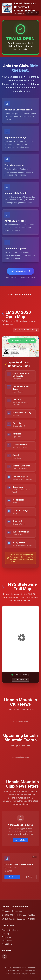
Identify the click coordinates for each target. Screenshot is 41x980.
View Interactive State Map (26, 330)
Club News (6, 937)
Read (12, 877)
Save (29, 877)
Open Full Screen (21, 680)
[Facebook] (4, 957)
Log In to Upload (20, 840)
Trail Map (6, 934)
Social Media (7, 944)
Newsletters (7, 941)
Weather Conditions (10, 930)
